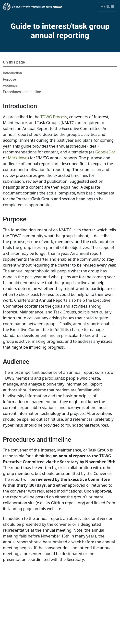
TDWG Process (54, 117)
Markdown (18, 158)
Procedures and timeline (22, 92)
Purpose (9, 80)
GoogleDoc (105, 152)
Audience (10, 86)
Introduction (12, 73)
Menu (107, 7)
